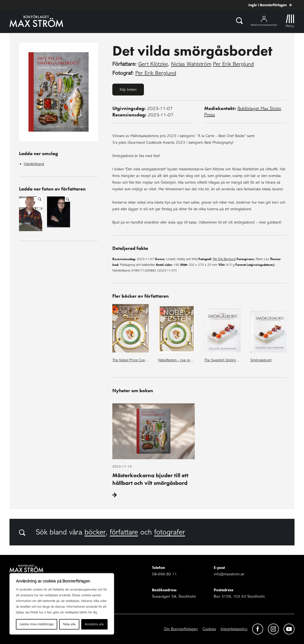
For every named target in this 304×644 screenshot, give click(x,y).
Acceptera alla (94, 624)
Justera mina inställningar (37, 624)
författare (124, 532)
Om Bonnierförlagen (181, 629)
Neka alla (69, 624)
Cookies (209, 629)
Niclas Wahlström (191, 64)
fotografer (170, 532)
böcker (95, 532)
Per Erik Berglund (233, 64)
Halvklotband (34, 164)
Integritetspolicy (234, 629)
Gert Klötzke (153, 64)
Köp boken (128, 90)
